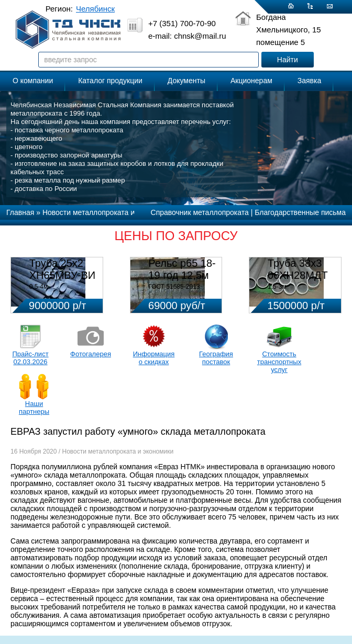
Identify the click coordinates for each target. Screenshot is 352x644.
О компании (33, 81)
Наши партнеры (34, 408)
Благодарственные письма (300, 212)
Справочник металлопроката (200, 212)
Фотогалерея (91, 354)
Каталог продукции (110, 81)
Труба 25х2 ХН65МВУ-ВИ (62, 269)
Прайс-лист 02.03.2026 (30, 358)
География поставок (216, 358)
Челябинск (95, 9)
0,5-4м (39, 287)
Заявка (309, 81)
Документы (186, 81)
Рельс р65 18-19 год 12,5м (182, 269)
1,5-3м (277, 287)
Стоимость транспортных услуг (279, 362)
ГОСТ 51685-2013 (174, 287)
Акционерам (251, 81)
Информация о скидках (154, 358)
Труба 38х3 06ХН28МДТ (298, 269)
